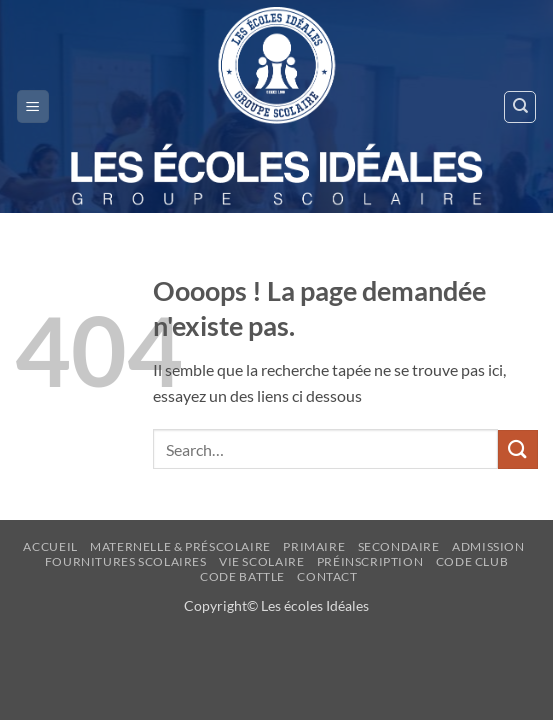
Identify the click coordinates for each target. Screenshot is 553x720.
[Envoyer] (518, 449)
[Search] (520, 107)
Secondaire (399, 546)
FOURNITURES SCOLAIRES (126, 561)
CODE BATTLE (242, 576)
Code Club (472, 561)
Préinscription (370, 561)
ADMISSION (488, 546)
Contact (327, 576)
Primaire (314, 546)
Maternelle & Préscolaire (180, 546)
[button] (33, 106)
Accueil (50, 546)
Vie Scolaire (261, 561)
